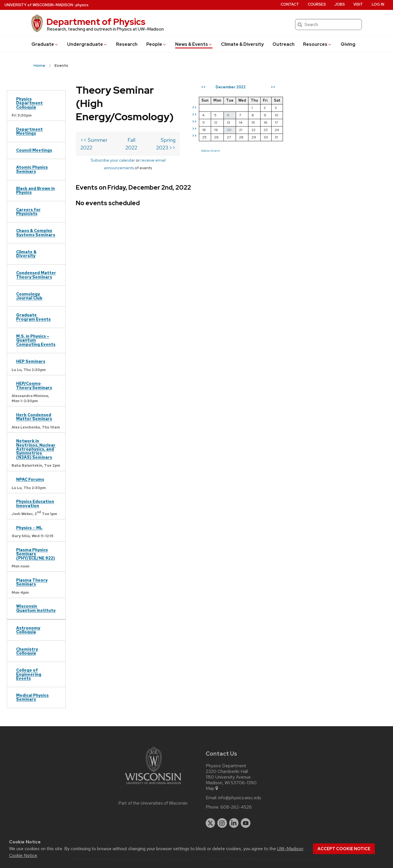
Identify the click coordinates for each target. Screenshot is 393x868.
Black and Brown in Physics (36, 190)
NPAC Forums (30, 479)
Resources (317, 44)
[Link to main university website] (153, 785)
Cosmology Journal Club (29, 296)
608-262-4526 (236, 807)
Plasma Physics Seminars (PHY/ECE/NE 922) (36, 554)
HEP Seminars (31, 361)
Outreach (284, 44)
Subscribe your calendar (129, 139)
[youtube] (246, 823)
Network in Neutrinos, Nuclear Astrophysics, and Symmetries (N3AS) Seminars (36, 449)
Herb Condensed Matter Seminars (34, 417)
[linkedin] (234, 823)
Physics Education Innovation (35, 503)
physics (82, 5)
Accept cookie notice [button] (344, 849)
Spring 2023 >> (240, 127)
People (156, 44)
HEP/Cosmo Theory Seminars (34, 385)
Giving (348, 44)
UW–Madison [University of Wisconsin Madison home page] (39, 5)
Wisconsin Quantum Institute (36, 608)
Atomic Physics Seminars (32, 169)
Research (127, 44)
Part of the (153, 803)
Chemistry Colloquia (27, 651)
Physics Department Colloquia (29, 103)
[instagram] (222, 823)
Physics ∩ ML (29, 528)
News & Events (194, 44)
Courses (317, 4)
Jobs (340, 4)
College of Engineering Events (29, 674)
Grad (45, 44)
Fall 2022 (173, 127)
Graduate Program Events (33, 317)
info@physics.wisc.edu (240, 798)
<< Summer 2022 (100, 127)
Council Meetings (34, 150)
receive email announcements (185, 139)
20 (311, 130)
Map (212, 788)
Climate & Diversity (242, 44)
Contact (290, 4)
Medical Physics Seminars (32, 697)
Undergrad (87, 44)
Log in (378, 4)
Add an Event (292, 151)
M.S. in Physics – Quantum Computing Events (36, 340)
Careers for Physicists (28, 212)
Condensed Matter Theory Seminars (36, 275)
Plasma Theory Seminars (32, 582)
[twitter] (211, 823)
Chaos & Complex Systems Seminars (36, 232)
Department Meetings (29, 131)
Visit (358, 4)
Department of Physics (96, 22)
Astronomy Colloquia (28, 630)
